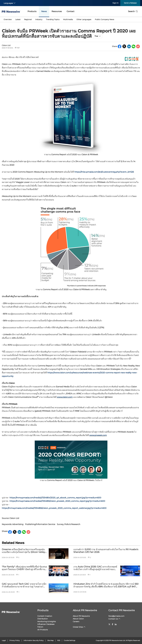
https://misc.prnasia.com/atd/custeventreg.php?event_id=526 (104, 172)
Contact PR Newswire (122, 610)
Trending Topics (53, 19)
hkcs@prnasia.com (116, 616)
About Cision (78, 619)
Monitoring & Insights (47, 622)
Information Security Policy (34, 640)
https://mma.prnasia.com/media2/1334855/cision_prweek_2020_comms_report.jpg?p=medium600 (57, 501)
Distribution (43, 619)
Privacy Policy (15, 640)
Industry (39, 19)
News (44, 11)
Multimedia (68, 19)
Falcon (40, 627)
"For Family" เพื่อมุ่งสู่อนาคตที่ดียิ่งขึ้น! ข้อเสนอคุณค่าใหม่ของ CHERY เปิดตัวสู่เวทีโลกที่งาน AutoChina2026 (24, 568)
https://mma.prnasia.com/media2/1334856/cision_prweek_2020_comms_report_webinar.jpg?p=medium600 (54, 508)
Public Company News (104, 19)
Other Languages (84, 19)
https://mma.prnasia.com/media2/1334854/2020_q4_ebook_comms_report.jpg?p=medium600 (55, 498)
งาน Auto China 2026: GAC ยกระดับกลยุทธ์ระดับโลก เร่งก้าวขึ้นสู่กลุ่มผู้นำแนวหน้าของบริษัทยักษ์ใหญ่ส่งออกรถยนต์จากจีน (95, 568)
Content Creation (45, 616)
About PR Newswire (85, 610)
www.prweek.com (98, 435)
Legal (4, 640)
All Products (43, 630)
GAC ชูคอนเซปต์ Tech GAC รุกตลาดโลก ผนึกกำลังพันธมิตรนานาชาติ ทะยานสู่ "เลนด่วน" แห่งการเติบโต (24, 585)
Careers (76, 622)
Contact (71, 11)
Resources (57, 11)
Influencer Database (46, 624)
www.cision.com (65, 397)
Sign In (115, 3)
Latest (18, 19)
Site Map (50, 640)
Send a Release (130, 3)
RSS (59, 640)
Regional (28, 19)
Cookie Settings (70, 640)
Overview (8, 19)
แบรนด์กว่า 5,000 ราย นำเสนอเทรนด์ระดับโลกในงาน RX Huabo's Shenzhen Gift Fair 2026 (106, 551)
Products (32, 11)
